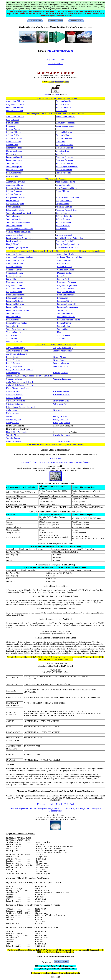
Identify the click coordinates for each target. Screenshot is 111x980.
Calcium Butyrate (14, 194)
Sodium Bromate (63, 226)
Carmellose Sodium (14, 273)
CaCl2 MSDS (55, 458)
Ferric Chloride (13, 279)
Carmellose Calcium (66, 270)
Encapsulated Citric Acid (17, 197)
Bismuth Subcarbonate (65, 123)
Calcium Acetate (13, 129)
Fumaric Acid (63, 279)
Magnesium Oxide (14, 292)
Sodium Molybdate (14, 173)
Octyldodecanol (62, 204)
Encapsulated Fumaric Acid (67, 197)
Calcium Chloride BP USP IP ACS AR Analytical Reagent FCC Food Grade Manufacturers (55, 462)
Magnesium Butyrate (15, 204)
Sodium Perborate (63, 173)
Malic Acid (60, 154)
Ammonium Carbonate (65, 117)
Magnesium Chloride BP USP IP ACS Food (55, 804)
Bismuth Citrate (13, 123)
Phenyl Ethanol (13, 244)
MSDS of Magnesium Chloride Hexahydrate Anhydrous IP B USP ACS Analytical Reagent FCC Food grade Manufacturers (56, 810)
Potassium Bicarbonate (16, 295)
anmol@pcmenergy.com (59, 82)
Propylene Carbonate (64, 160)
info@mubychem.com (60, 51)
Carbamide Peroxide (15, 270)
